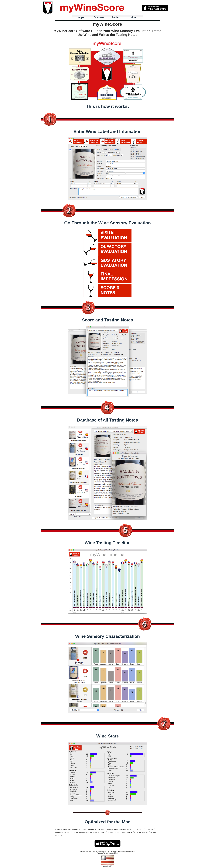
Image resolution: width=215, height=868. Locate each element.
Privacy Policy (131, 851)
